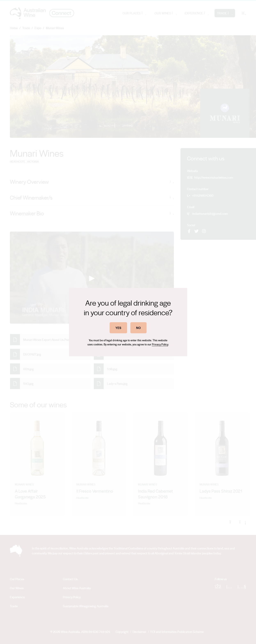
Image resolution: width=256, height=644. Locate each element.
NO (138, 328)
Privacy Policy (160, 344)
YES (118, 328)
